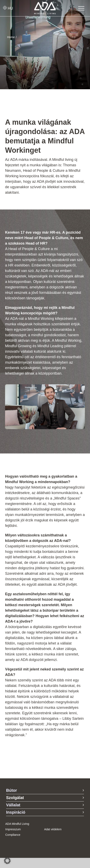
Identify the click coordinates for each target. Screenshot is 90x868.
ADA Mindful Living (17, 824)
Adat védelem (53, 829)
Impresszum (13, 829)
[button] (7, 861)
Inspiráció (16, 812)
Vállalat (13, 805)
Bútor (11, 790)
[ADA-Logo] (45, 4)
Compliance (13, 835)
